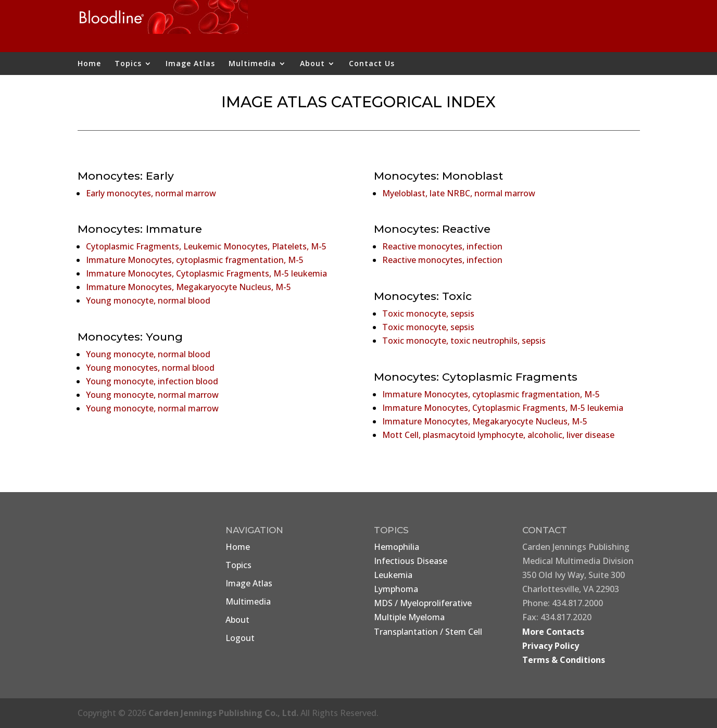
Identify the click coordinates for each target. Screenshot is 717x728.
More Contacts (553, 632)
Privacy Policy (551, 646)
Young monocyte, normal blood (148, 300)
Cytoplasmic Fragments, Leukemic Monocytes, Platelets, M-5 (206, 246)
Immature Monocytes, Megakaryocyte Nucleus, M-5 (188, 287)
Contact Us (372, 64)
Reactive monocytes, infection (442, 246)
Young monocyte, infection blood (152, 381)
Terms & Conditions (564, 660)
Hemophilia (397, 547)
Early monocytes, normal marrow (151, 193)
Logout (240, 638)
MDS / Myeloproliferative (423, 603)
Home (89, 64)
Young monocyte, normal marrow (152, 395)
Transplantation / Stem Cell (428, 632)
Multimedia (252, 64)
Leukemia (393, 575)
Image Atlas (190, 64)
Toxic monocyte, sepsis (428, 313)
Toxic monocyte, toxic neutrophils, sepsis (464, 341)
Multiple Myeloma (409, 617)
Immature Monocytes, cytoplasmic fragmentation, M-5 (195, 260)
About (312, 64)
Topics (128, 64)
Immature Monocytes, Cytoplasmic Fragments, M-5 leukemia (206, 273)
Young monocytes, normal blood (150, 368)
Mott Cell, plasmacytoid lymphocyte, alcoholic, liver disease (498, 435)
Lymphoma (396, 589)
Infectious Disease (411, 561)
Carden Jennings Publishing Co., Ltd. (223, 713)
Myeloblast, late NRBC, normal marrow (459, 193)
